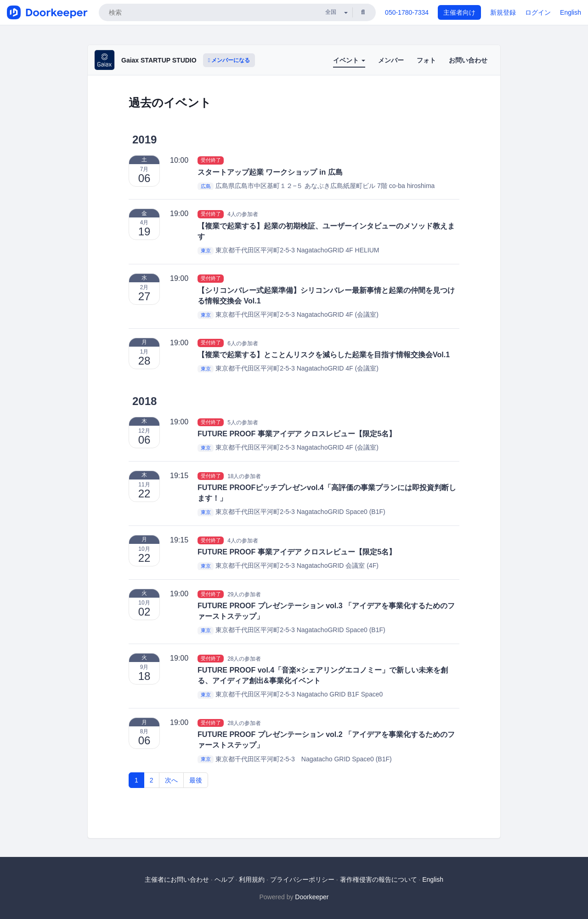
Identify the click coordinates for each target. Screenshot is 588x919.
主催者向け (459, 12)
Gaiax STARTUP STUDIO (159, 60)
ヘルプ (224, 879)
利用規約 (252, 879)
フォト (426, 60)
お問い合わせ (468, 60)
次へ (171, 780)
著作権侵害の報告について (379, 879)
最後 (196, 780)
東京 (206, 251)
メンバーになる (229, 60)
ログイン (538, 12)
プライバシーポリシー (302, 879)
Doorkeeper (312, 897)
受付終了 (211, 160)
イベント (349, 60)
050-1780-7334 (407, 12)
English (571, 12)
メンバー (391, 60)
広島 (206, 186)
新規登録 (503, 12)
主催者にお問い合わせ (177, 879)
